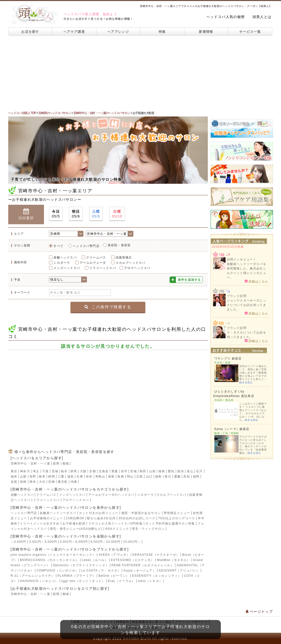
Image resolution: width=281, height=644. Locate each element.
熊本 (33, 482)
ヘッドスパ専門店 (86, 246)
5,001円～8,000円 (74, 542)
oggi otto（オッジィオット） (83, 581)
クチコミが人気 (100, 523)
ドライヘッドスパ (103, 268)
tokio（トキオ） (150, 581)
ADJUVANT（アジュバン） (179, 570)
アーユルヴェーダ (93, 263)
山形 (152, 471)
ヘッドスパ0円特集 (128, 523)
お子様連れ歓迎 (74, 523)
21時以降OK (75, 518)
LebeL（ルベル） (95, 560)
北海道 (104, 471)
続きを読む (246, 382)
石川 (199, 471)
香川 (168, 476)
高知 (187, 476)
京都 (92, 471)
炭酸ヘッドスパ (65, 257)
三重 (61, 476)
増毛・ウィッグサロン (148, 529)
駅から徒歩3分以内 (101, 518)
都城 (66, 463)
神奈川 (25, 471)
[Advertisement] (140, 73)
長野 (33, 476)
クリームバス (96, 257)
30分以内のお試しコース (137, 518)
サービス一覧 (250, 32)
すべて (58, 246)
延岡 (56, 463)
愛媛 (177, 476)
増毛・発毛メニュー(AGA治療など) (76, 529)
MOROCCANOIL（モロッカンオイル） (49, 560)
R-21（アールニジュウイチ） (33, 576)
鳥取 (111, 476)
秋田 (143, 471)
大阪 (83, 471)
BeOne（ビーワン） (114, 576)
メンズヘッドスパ (67, 268)
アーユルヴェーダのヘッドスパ (112, 495)
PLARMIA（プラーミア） (77, 576)
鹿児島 (63, 482)
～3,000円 (18, 542)
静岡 (51, 476)
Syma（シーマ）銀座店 (232, 429)
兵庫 (80, 476)
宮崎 (51, 482)
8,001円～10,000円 (105, 542)
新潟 (181, 471)
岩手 (124, 471)
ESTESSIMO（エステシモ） (133, 560)
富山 (190, 471)
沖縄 (74, 482)
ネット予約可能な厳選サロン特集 (170, 523)
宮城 (133, 471)
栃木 (64, 471)
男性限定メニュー (177, 513)
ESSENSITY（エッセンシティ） (156, 576)
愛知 (171, 471)
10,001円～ (132, 542)
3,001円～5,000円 (43, 542)
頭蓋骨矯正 (124, 257)
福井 (14, 476)
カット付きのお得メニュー (99, 513)
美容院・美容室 (119, 245)
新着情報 (206, 32)
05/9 (96, 214)
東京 (14, 471)
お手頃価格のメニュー (46, 518)
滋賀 (70, 476)
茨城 (55, 471)
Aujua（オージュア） (140, 570)
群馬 (74, 471)
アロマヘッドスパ (137, 268)
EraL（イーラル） (122, 581)
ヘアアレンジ (118, 32)
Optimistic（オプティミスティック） (81, 565)
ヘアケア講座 (74, 32)
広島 (140, 476)
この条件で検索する (108, 307)
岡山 (130, 476)
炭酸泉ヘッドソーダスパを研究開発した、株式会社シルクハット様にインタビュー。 (247, 271)
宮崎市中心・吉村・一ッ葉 (30, 463)
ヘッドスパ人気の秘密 (226, 17)
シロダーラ (62, 263)
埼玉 (36, 471)
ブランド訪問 (237, 296)
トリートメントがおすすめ (40, 523)
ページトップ (259, 611)
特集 (162, 32)
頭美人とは (262, 17)
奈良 (89, 476)
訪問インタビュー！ (242, 259)
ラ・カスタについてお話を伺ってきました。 (247, 335)
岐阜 (42, 476)
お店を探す (30, 32)
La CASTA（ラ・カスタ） (101, 570)
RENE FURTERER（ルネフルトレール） (142, 565)
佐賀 (14, 482)
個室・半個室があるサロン (141, 513)
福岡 (196, 476)
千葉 (45, 471)
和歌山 (100, 476)
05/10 (117, 214)
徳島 (158, 476)
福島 (162, 471)
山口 (149, 476)
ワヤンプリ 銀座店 (228, 358)
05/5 (56, 214)
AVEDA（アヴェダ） (114, 555)
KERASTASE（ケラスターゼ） (156, 555)
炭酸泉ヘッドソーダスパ (58, 513)
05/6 (76, 214)
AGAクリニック (117, 529)
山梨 (23, 476)
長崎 (23, 482)
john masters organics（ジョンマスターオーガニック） (53, 555)
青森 (115, 471)
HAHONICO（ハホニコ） (39, 581)
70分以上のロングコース (177, 518)
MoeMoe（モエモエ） (174, 560)
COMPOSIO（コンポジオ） (57, 570)
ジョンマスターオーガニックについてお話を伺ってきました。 (247, 305)
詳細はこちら (257, 281)
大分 (42, 482)
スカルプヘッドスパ (131, 263)
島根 (121, 476)
